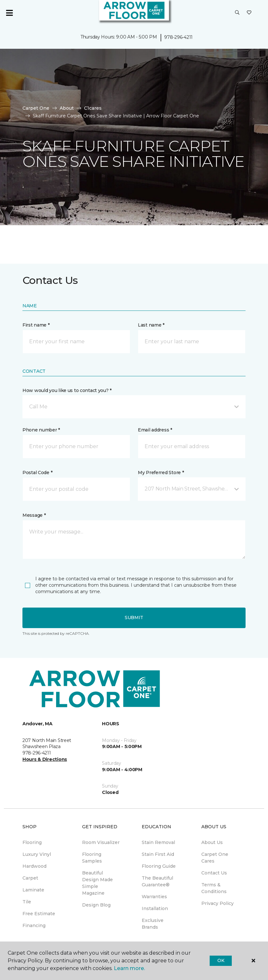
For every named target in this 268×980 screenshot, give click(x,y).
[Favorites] (249, 13)
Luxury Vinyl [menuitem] (37, 854)
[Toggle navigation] (9, 13)
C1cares (93, 108)
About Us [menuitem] (212, 842)
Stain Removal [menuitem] (158, 842)
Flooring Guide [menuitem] (159, 866)
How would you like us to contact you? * (67, 390)
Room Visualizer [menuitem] (101, 842)
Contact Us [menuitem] (214, 873)
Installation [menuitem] (155, 908)
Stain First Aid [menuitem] (158, 854)
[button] (237, 13)
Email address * (155, 430)
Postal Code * (37, 473)
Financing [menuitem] (34, 925)
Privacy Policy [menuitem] (218, 903)
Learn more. (129, 968)
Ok (221, 960)
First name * (36, 325)
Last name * (151, 325)
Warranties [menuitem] (154, 897)
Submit (134, 618)
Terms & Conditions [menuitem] (214, 888)
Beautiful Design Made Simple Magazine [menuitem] (97, 883)
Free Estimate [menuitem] (39, 914)
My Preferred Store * (161, 473)
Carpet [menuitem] (30, 878)
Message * (34, 515)
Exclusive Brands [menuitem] (153, 924)
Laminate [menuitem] (33, 890)
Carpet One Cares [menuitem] (215, 858)
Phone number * (41, 430)
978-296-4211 (178, 37)
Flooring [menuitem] (32, 842)
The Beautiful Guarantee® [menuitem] (157, 881)
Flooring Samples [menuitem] (92, 858)
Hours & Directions (45, 759)
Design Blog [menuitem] (96, 905)
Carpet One (36, 108)
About (67, 108)
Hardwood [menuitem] (34, 866)
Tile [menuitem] (27, 902)
